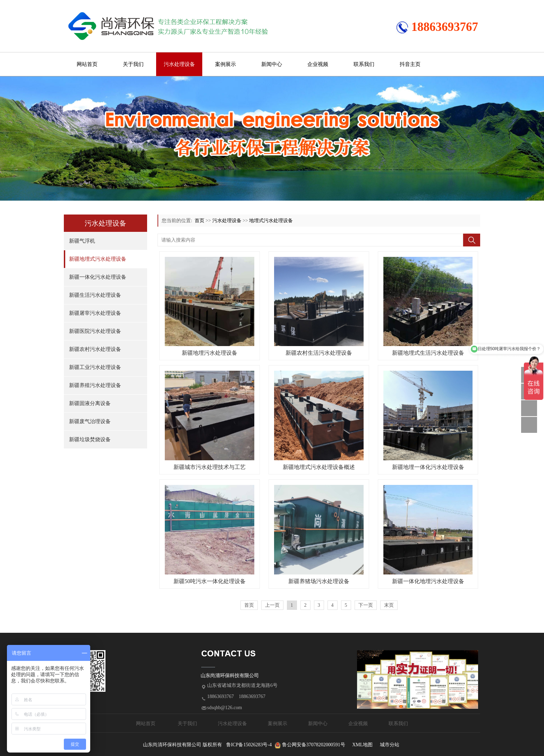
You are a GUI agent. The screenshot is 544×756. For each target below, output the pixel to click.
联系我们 (364, 64)
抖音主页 (410, 64)
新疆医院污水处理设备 (95, 331)
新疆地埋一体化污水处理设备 (428, 467)
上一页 (272, 605)
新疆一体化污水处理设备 (98, 277)
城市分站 (390, 745)
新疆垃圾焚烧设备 (90, 439)
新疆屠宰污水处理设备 (95, 313)
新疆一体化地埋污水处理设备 (428, 581)
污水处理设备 (179, 64)
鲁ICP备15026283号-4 (249, 745)
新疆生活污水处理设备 (95, 295)
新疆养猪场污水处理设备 (319, 581)
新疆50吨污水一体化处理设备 (210, 581)
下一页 (366, 605)
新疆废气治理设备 (90, 421)
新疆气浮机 (82, 241)
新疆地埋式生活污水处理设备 (428, 353)
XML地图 (362, 745)
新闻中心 (272, 64)
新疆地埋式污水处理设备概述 (319, 467)
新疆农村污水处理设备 (95, 349)
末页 (389, 605)
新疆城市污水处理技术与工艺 (210, 467)
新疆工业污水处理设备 (95, 367)
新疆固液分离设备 (90, 403)
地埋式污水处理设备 (271, 221)
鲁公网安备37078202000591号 (314, 745)
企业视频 (318, 64)
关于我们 (133, 64)
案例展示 (226, 64)
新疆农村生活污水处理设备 (319, 353)
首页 (199, 221)
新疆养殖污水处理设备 (95, 385)
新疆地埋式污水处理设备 (98, 259)
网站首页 (87, 64)
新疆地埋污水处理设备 (210, 353)
